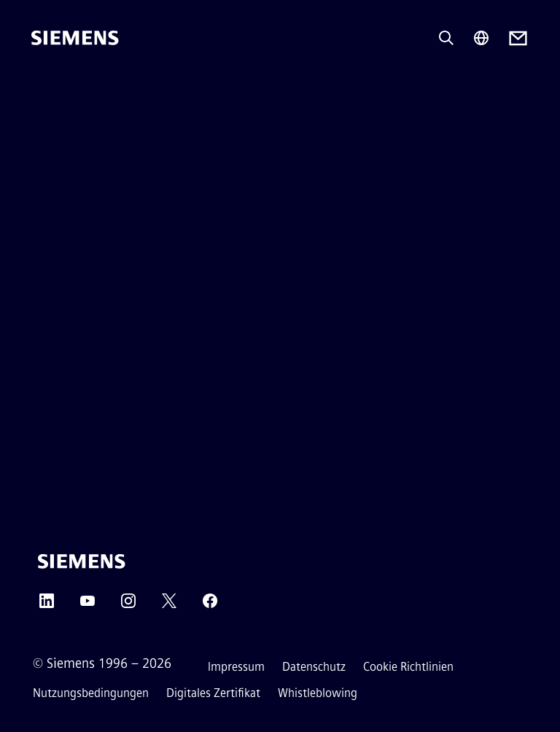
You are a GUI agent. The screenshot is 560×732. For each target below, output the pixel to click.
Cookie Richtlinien (408, 667)
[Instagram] (128, 606)
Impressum (236, 667)
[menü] (42, 87)
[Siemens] (75, 38)
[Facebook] (210, 606)
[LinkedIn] (47, 606)
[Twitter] (169, 606)
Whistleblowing (318, 693)
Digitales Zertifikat (213, 693)
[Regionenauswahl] (481, 38)
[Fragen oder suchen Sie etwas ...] (446, 38)
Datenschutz (314, 667)
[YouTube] (87, 606)
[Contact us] (518, 38)
